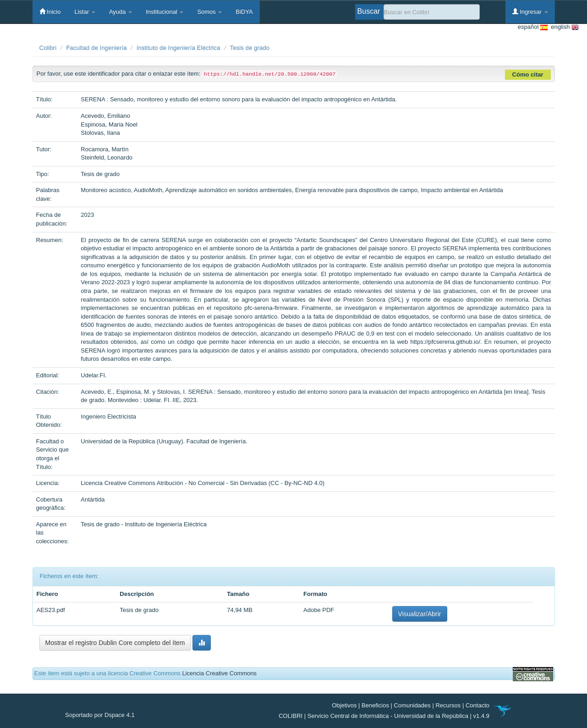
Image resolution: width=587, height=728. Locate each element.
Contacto (477, 705)
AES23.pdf (51, 610)
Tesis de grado (250, 48)
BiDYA (244, 12)
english (563, 27)
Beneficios (375, 705)
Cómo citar (528, 74)
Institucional (165, 12)
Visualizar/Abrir (420, 614)
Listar (85, 12)
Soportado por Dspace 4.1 (100, 715)
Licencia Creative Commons (219, 673)
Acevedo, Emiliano (105, 116)
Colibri (48, 48)
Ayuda (121, 12)
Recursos (448, 705)
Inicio (50, 11)
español (533, 27)
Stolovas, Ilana (100, 133)
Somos (209, 12)
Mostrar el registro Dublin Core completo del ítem (115, 643)
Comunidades (412, 705)
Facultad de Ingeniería (96, 48)
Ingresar (530, 11)
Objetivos (344, 705)
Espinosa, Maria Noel (109, 124)
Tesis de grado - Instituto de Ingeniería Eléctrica (144, 524)
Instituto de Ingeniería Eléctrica (178, 48)
